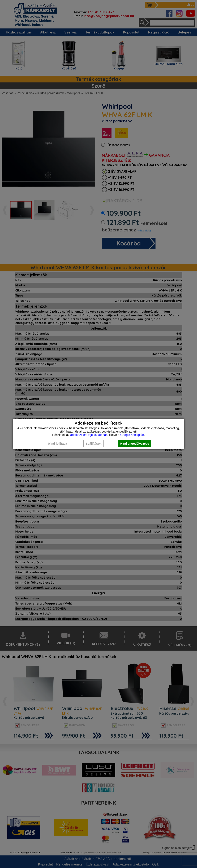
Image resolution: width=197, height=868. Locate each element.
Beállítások (93, 444)
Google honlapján (132, 435)
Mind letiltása (58, 444)
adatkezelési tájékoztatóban (89, 435)
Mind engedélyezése (134, 444)
